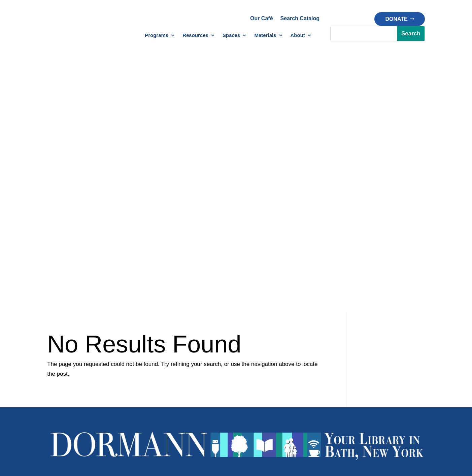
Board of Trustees (400, 363)
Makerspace (261, 353)
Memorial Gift (329, 372)
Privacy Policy (266, 433)
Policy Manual (200, 411)
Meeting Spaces (266, 363)
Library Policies (198, 392)
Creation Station (266, 343)
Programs (157, 36)
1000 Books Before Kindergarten (129, 372)
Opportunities (395, 401)
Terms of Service (315, 433)
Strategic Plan (396, 392)
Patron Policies (201, 401)
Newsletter (60, 359)
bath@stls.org (265, 254)
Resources (195, 36)
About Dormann (398, 343)
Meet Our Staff (397, 353)
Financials (391, 382)
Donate (396, 19)
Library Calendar (67, 349)
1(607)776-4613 (210, 254)
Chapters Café (264, 372)
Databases (193, 343)
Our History (393, 372)
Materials (265, 36)
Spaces (231, 36)
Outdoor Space (265, 382)
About (298, 36)
